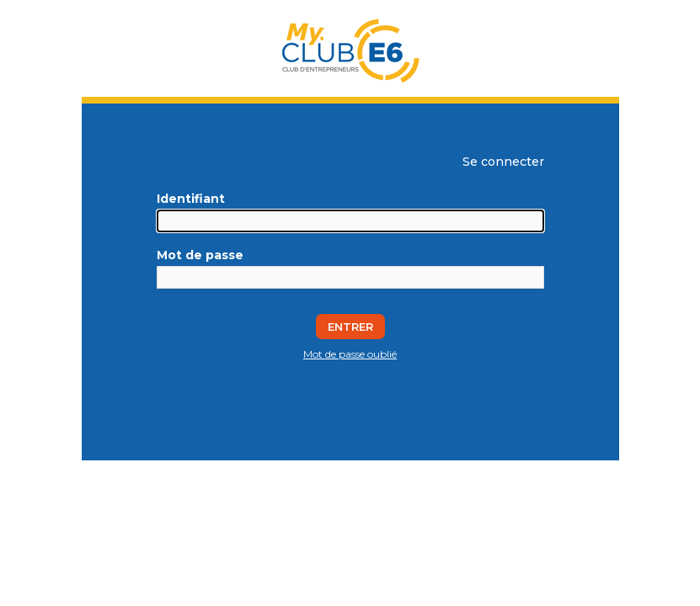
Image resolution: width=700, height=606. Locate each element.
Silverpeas (329, 467)
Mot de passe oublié (350, 354)
